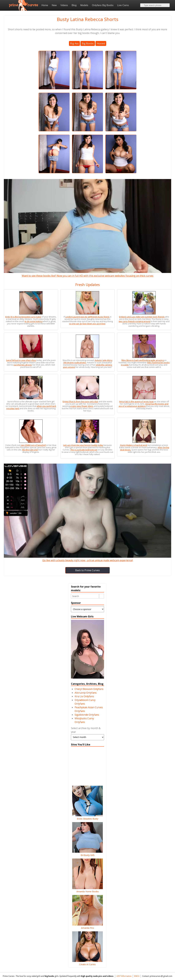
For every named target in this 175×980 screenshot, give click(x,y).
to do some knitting (33, 321)
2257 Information (124, 976)
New (54, 5)
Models (84, 5)
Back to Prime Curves (87, 570)
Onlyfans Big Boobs (103, 5)
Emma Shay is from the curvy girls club (80, 401)
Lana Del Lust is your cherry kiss (21, 360)
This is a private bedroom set (84, 450)
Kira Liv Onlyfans (84, 696)
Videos (64, 5)
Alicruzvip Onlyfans (86, 693)
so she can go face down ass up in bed (87, 324)
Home (45, 5)
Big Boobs (88, 43)
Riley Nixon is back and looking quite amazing (143, 360)
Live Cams (123, 5)
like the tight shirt (30, 450)
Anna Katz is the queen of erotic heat (136, 401)
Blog (74, 5)
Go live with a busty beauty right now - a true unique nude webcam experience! (87, 558)
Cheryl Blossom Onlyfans (89, 689)
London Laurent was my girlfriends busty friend (87, 317)
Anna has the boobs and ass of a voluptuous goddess (144, 405)
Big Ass (74, 43)
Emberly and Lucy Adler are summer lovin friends (142, 317)
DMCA (137, 976)
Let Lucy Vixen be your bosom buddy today (83, 445)
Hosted (101, 43)
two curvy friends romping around (135, 321)
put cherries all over (23, 365)
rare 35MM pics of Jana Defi (33, 445)
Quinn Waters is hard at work (134, 445)
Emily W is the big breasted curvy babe (23, 317)
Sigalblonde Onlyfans (87, 715)
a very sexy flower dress (82, 406)
